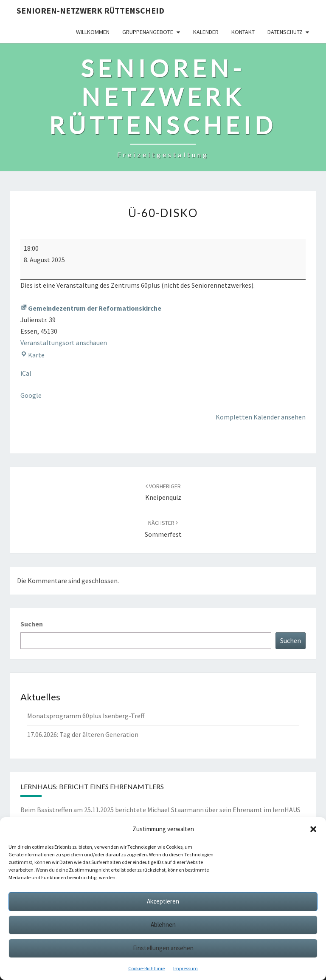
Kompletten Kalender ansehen (261, 417)
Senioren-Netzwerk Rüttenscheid (90, 10)
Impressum (185, 968)
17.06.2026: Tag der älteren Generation (83, 734)
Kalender (206, 32)
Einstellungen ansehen (163, 948)
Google (31, 395)
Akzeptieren (163, 901)
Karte (32, 355)
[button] (313, 829)
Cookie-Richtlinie (146, 968)
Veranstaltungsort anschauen (64, 343)
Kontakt (243, 32)
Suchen (32, 624)
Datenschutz (285, 32)
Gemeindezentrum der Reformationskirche (91, 308)
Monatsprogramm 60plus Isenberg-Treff (86, 716)
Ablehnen (163, 925)
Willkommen (93, 32)
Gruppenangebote (148, 32)
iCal (26, 373)
